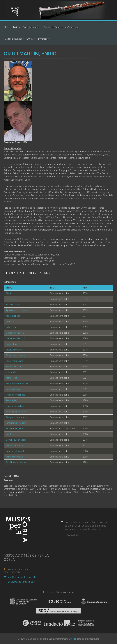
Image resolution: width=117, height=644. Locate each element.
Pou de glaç (12, 400)
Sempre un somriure (16, 417)
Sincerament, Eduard (16, 423)
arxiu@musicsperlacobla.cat (19, 582)
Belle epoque (12, 327)
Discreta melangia (15, 350)
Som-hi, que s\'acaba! (16, 440)
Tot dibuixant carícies (16, 462)
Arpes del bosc (13, 316)
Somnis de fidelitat (15, 445)
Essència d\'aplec (14, 367)
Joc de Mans (12, 372)
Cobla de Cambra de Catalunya (61, 27)
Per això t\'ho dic (14, 389)
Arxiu (15, 27)
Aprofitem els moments (17, 310)
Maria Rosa (12, 378)
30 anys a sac (13, 305)
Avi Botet (10, 322)
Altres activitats (13, 39)
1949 (8, 293)
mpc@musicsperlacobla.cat (19, 577)
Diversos (43, 39)
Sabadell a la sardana (16, 412)
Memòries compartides (17, 384)
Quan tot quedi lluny (15, 406)
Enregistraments (32, 27)
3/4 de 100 (11, 299)
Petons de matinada (16, 395)
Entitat (30, 39)
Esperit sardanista (15, 361)
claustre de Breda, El (16, 338)
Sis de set (11, 434)
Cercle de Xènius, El (15, 333)
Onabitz (72, 639)
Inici (7, 27)
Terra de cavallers (14, 457)
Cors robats (12, 344)
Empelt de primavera (16, 355)
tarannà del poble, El (15, 451)
